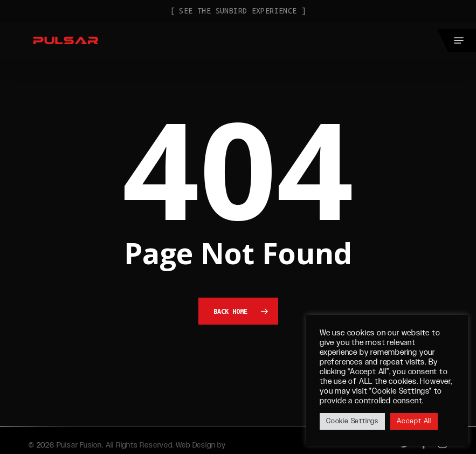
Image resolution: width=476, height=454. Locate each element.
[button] (459, 40)
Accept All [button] (414, 421)
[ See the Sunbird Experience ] (238, 11)
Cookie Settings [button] (352, 421)
